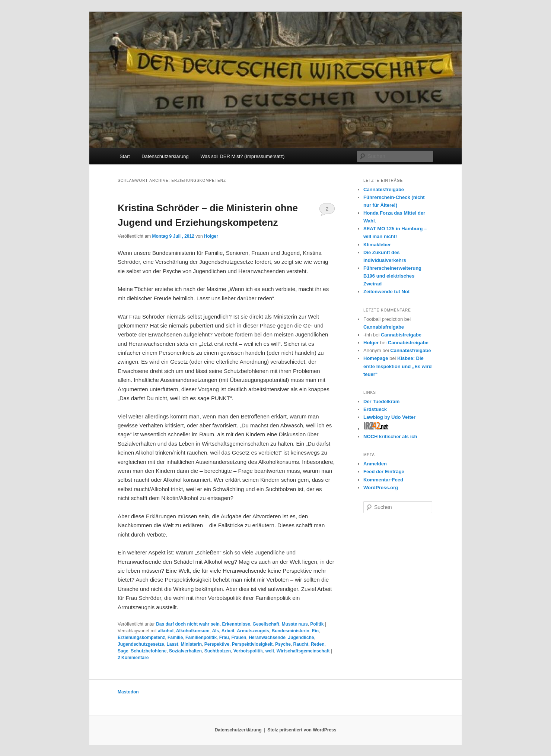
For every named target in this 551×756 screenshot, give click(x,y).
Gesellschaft (266, 624)
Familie (175, 638)
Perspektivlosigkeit (252, 644)
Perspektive (217, 644)
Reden (318, 644)
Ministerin (191, 644)
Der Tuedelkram (381, 401)
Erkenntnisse (236, 624)
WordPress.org (381, 488)
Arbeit (228, 631)
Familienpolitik (201, 638)
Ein (316, 631)
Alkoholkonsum (193, 631)
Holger (211, 236)
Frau (224, 638)
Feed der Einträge (384, 472)
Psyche (283, 644)
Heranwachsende (267, 638)
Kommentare (133, 658)
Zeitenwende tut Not (386, 292)
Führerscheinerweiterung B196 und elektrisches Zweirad (392, 276)
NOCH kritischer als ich (390, 436)
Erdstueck (375, 409)
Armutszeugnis (253, 631)
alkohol (166, 631)
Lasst (172, 644)
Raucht (301, 644)
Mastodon (128, 692)
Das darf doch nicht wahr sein (188, 624)
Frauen (239, 638)
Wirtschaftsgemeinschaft (303, 651)
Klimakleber (377, 245)
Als (215, 631)
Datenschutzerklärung (165, 156)
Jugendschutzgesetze (141, 644)
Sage (123, 651)
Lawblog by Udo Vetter (389, 417)
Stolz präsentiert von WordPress (302, 730)
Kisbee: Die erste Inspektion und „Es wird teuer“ (397, 366)
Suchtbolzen (218, 651)
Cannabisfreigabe (384, 189)
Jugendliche (301, 638)
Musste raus (295, 624)
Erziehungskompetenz (141, 638)
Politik (317, 624)
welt (270, 651)
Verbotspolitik (248, 651)
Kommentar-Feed (383, 480)
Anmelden (375, 464)
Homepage (376, 358)
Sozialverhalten (185, 651)
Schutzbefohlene (149, 651)
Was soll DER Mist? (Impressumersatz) (242, 156)
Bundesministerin (291, 631)
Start (125, 156)
